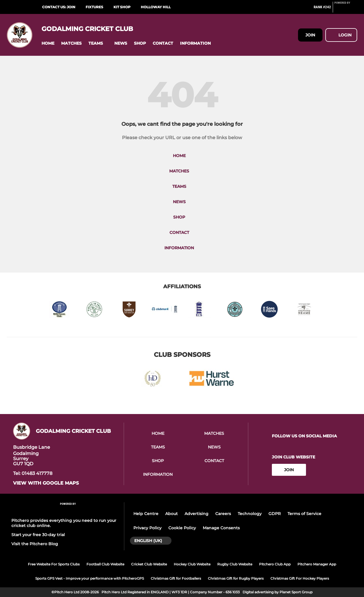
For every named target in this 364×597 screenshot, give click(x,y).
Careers (223, 514)
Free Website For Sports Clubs (54, 564)
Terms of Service (304, 514)
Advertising (197, 514)
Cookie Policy (182, 528)
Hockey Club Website (192, 564)
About (171, 514)
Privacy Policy (147, 528)
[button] (48, 43)
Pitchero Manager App (317, 564)
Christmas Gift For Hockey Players (300, 578)
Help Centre (146, 514)
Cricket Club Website (149, 564)
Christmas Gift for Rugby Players (236, 578)
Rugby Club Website (235, 564)
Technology (250, 514)
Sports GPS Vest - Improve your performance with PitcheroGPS (90, 578)
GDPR (275, 514)
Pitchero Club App (275, 564)
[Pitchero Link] (346, 9)
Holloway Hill (156, 7)
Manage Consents (221, 528)
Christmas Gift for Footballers (176, 578)
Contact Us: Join (59, 7)
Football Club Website (105, 564)
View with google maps (46, 483)
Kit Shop (122, 7)
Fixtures (94, 7)
